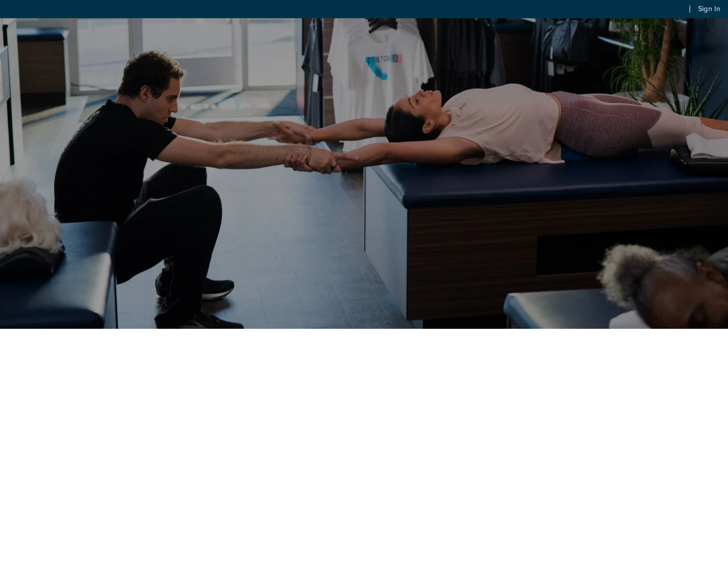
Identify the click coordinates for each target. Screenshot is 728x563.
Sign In (709, 9)
